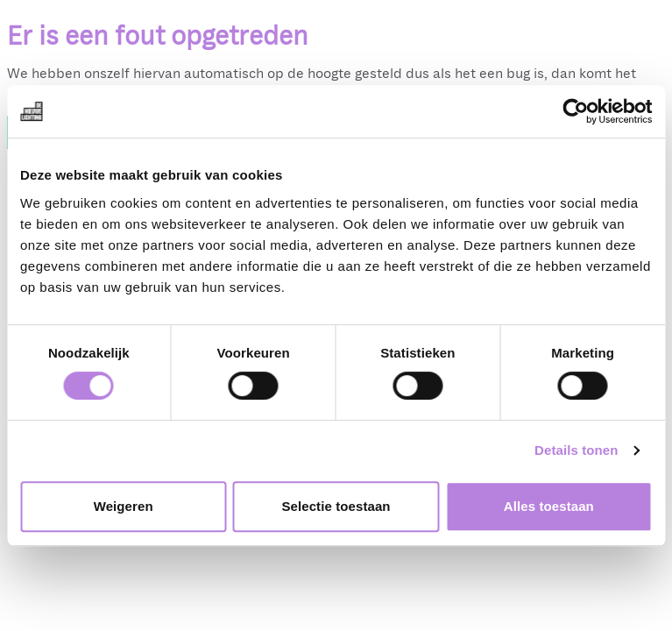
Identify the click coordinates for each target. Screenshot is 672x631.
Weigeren (124, 506)
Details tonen (576, 450)
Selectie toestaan (336, 506)
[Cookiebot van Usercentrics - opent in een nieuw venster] (575, 111)
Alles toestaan (549, 506)
